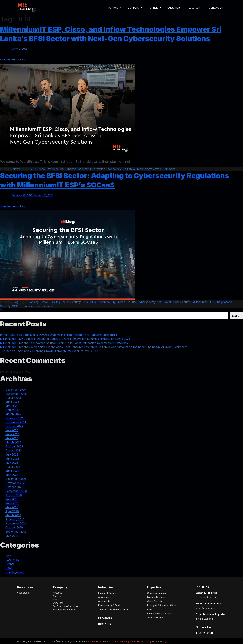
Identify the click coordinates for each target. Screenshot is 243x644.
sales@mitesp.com (205, 608)
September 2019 (16, 532)
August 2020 (14, 495)
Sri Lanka (129, 169)
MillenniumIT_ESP (204, 302)
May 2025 (12, 406)
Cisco (41, 169)
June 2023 (12, 459)
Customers (174, 8)
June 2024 (12, 434)
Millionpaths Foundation (65, 610)
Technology (144, 169)
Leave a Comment (163, 169)
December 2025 (16, 390)
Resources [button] (194, 8)
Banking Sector (38, 302)
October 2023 (14, 446)
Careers (57, 596)
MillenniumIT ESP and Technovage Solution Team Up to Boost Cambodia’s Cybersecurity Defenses (64, 343)
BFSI (33, 169)
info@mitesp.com (205, 619)
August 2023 (13, 450)
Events (10, 564)
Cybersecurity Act (149, 302)
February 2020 (15, 519)
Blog (15, 302)
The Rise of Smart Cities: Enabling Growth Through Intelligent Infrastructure (49, 351)
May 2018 (12, 536)
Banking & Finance (107, 593)
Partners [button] (154, 8)
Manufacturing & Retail (109, 605)
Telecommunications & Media (113, 609)
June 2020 (12, 503)
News (16, 169)
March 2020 (13, 515)
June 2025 (12, 402)
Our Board (58, 603)
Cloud (150, 609)
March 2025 (13, 414)
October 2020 (14, 487)
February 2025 (15, 418)
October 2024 (14, 426)
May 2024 (12, 438)
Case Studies (24, 593)
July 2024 (12, 430)
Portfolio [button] (114, 8)
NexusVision (104, 624)
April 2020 (12, 511)
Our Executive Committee (66, 606)
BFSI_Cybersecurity (103, 302)
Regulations (224, 302)
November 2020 (16, 483)
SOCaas (25, 306)
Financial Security (77, 169)
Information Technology (106, 169)
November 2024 (16, 422)
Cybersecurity (55, 169)
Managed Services (157, 597)
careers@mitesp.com (206, 597)
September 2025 (16, 394)
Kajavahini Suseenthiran (13, 60)
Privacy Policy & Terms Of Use (101, 641)
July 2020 (12, 499)
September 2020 (16, 491)
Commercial (104, 601)
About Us (58, 593)
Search (5, 310)
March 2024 (13, 442)
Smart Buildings (155, 617)
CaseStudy (12, 560)
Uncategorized (15, 572)
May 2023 (12, 463)
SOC (15, 306)
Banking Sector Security (65, 302)
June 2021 (12, 471)
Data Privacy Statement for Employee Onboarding (142, 641)
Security (5, 306)
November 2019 (16, 523)
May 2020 (12, 507)
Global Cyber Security (177, 302)
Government (104, 597)
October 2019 (14, 527)
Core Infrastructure (157, 593)
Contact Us (216, 8)
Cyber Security (126, 302)
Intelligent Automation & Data (162, 605)
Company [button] (134, 8)
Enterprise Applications (159, 613)
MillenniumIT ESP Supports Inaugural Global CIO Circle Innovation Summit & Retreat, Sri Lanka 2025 (65, 339)
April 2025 (12, 410)
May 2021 (12, 475)
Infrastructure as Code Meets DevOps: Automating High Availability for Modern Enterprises (58, 335)
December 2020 (16, 479)
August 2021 (13, 467)
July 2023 (12, 454)
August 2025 (13, 398)
